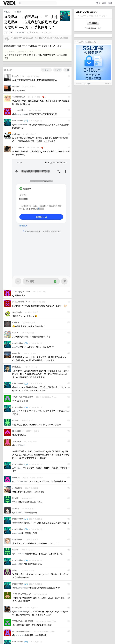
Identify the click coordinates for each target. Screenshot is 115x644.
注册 (104, 3)
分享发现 (17, 12)
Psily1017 (17, 367)
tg (67, 70)
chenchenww (18, 97)
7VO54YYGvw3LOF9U (23, 397)
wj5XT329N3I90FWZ (22, 631)
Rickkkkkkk (18, 431)
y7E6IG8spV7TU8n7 (22, 594)
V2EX (7, 12)
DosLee (16, 87)
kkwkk (15, 421)
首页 (98, 3)
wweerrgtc (17, 312)
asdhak (16, 509)
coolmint (16, 353)
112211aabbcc (19, 110)
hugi (16, 411)
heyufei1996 (18, 76)
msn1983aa (20, 32)
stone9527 (17, 539)
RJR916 (16, 478)
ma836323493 (21, 588)
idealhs (16, 322)
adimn (15, 570)
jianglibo (89, 84)
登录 (110, 3)
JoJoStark (17, 488)
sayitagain (17, 608)
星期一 (46, 70)
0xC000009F (18, 148)
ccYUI (15, 333)
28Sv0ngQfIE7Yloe (21, 292)
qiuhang (16, 134)
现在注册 (93, 23)
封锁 (58, 70)
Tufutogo (17, 441)
